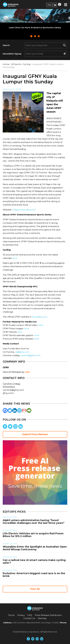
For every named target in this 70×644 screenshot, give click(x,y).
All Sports (16, 64)
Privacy (21, 615)
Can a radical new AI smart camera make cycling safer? (34, 561)
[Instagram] (19, 410)
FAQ (30, 615)
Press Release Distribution (48, 615)
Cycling (27, 64)
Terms (11, 615)
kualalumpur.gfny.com (24, 210)
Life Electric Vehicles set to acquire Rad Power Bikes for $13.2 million (33, 535)
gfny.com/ (8, 393)
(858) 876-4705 (35, 625)
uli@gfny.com (22, 352)
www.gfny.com (40, 317)
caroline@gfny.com (30, 355)
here (15, 258)
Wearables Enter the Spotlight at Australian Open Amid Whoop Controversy (35, 548)
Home (6, 64)
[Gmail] (24, 410)
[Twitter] (10, 410)
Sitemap (42, 618)
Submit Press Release (35, 434)
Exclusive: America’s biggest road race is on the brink (34, 575)
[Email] (29, 410)
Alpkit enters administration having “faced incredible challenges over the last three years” (34, 522)
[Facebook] (5, 410)
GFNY (27, 372)
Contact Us (29, 618)
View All (35, 589)
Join (49, 5)
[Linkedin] (15, 410)
